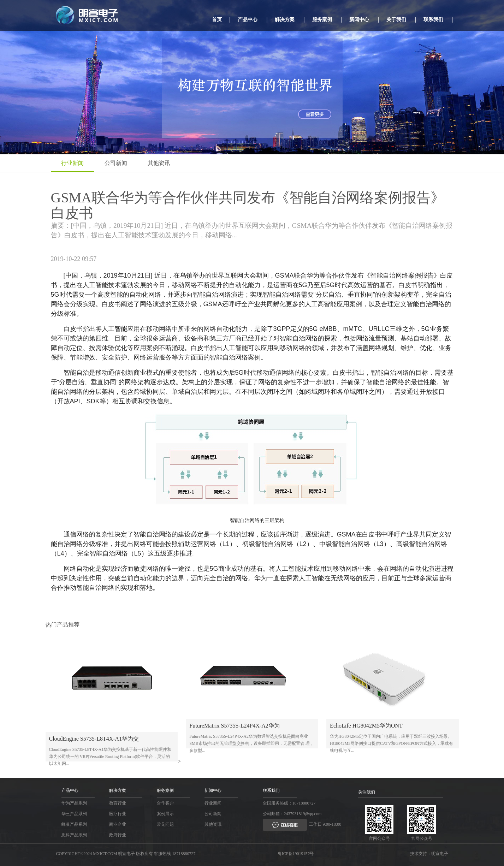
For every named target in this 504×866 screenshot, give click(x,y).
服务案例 (322, 20)
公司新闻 (117, 163)
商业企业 (118, 824)
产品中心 (248, 20)
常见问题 (165, 824)
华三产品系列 (74, 814)
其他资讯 (160, 163)
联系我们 (433, 20)
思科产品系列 (74, 835)
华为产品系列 (74, 803)
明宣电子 (440, 854)
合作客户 (165, 803)
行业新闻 (73, 163)
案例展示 (165, 814)
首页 (217, 20)
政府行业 (118, 835)
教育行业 (118, 803)
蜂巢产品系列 (74, 824)
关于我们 (396, 20)
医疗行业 (118, 814)
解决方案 (285, 20)
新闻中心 (359, 20)
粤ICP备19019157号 (296, 854)
